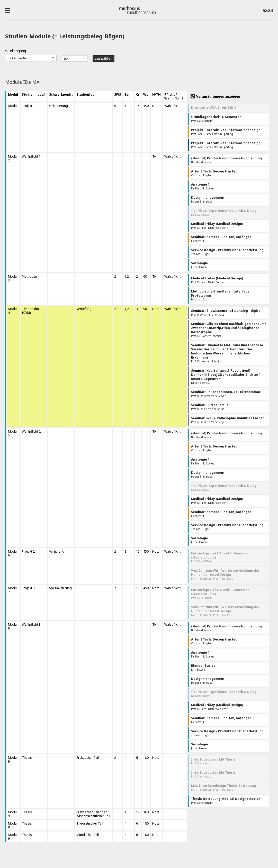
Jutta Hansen (200, 265)
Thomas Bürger (227, 252)
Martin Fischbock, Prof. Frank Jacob (225, 574)
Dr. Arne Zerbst (225, 376)
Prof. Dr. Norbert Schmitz (229, 330)
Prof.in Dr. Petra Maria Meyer (226, 394)
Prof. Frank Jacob (213, 761)
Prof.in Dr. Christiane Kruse (226, 312)
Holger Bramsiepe (208, 199)
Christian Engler (214, 173)
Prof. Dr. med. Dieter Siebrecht (217, 226)
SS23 (268, 11)
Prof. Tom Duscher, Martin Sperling (226, 132)
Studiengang (16, 51)
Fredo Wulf (221, 239)
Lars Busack (203, 667)
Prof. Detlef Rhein (216, 119)
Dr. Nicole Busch (225, 212)
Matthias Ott (220, 295)
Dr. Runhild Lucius (203, 186)
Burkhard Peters (226, 160)
